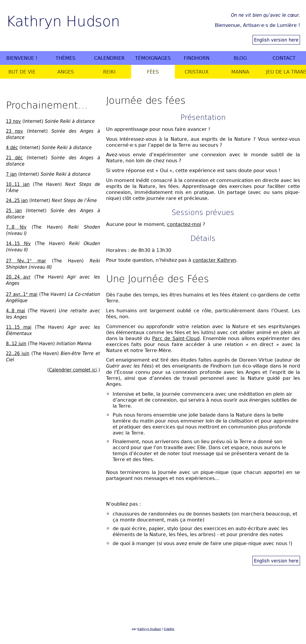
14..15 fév (18, 243)
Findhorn (197, 58)
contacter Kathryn (214, 260)
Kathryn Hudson (63, 20)
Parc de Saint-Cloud (176, 338)
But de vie (22, 72)
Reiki (109, 72)
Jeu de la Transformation (286, 72)
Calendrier (109, 58)
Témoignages (153, 58)
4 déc (12, 147)
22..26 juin (18, 353)
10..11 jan (18, 184)
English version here (276, 40)
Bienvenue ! (22, 58)
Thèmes (65, 58)
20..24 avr (18, 277)
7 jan (11, 174)
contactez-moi (184, 224)
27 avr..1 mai (22, 294)
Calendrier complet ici (73, 370)
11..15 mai (19, 327)
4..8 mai (16, 310)
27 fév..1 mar (26, 261)
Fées (153, 72)
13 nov (13, 121)
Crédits (169, 629)
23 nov (14, 131)
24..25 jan (17, 200)
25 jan (14, 210)
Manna (240, 72)
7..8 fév (16, 227)
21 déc (14, 157)
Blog (240, 58)
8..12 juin (16, 343)
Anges (66, 72)
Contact (284, 58)
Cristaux (197, 72)
